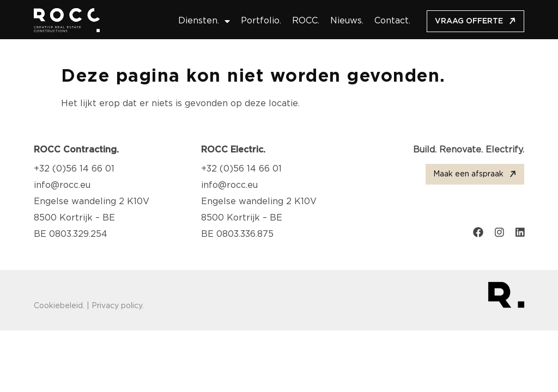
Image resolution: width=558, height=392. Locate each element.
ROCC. (306, 21)
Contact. (392, 21)
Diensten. (204, 21)
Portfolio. (261, 21)
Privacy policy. (118, 306)
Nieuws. (347, 21)
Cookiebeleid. (59, 306)
